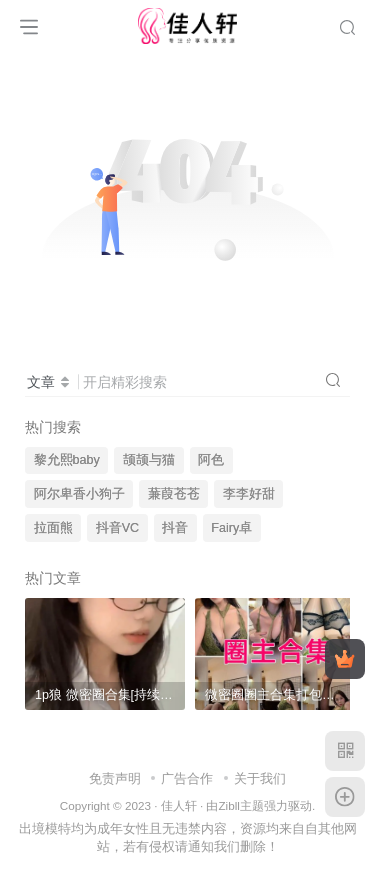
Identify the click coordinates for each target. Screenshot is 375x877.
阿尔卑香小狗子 (79, 494)
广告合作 (187, 778)
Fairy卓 (231, 528)
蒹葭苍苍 (174, 494)
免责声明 (115, 778)
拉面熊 (53, 528)
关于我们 (260, 778)
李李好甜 (249, 494)
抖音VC (118, 528)
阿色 (211, 460)
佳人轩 (179, 805)
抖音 (175, 528)
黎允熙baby (67, 460)
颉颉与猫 (149, 460)
